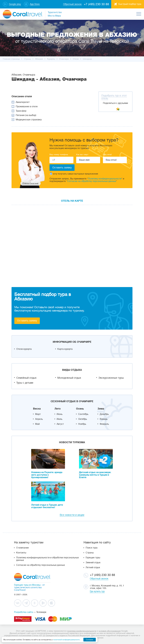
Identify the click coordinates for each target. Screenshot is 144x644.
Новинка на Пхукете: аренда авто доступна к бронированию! (47, 475)
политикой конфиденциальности (66, 640)
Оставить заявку (27, 321)
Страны (90, 553)
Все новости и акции (72, 515)
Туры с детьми (25, 383)
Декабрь (104, 414)
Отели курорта (24, 349)
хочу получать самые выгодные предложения (74, 174)
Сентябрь (83, 414)
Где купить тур (97, 591)
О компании (22, 548)
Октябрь (83, 419)
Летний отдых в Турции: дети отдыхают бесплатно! (47, 506)
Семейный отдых (26, 378)
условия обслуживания (110, 631)
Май (37, 424)
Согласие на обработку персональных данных (92, 181)
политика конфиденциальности (82, 631)
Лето (58, 409)
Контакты (21, 553)
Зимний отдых (93, 563)
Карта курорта (65, 349)
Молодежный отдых (69, 378)
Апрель (39, 419)
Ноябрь (82, 424)
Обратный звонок (99, 579)
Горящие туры (93, 558)
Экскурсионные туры (111, 378)
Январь (104, 419)
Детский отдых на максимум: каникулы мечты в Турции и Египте (95, 475)
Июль (59, 419)
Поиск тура (92, 548)
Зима (101, 409)
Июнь (60, 414)
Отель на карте (72, 201)
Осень (80, 409)
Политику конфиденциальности (105, 179)
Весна (37, 409)
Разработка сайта (23, 612)
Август (60, 424)
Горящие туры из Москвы (27, 585)
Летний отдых (93, 567)
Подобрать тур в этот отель (114, 97)
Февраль (104, 424)
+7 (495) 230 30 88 (96, 4)
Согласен (90, 640)
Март (38, 414)
